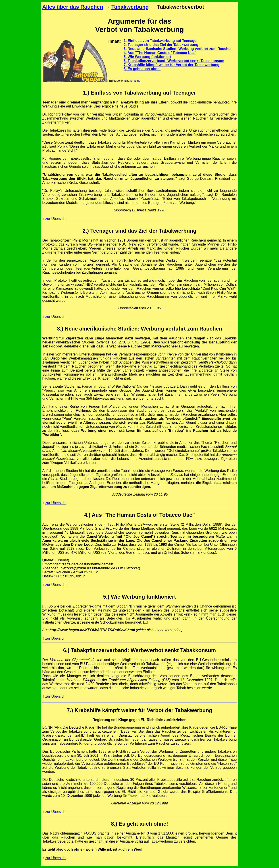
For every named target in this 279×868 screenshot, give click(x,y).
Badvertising (132, 81)
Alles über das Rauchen (73, 7)
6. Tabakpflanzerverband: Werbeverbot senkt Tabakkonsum (174, 61)
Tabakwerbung (130, 7)
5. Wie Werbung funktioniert (147, 57)
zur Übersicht (56, 219)
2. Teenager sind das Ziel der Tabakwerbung (161, 45)
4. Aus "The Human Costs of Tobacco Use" (160, 53)
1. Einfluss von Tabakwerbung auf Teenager (161, 41)
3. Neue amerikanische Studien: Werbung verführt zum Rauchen (178, 49)
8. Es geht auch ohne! (142, 69)
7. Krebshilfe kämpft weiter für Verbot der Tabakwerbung (172, 65)
